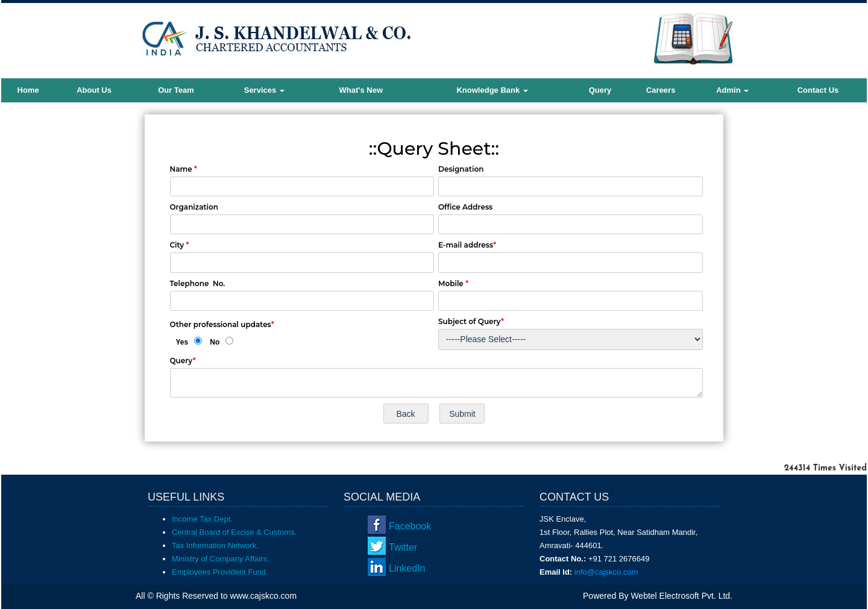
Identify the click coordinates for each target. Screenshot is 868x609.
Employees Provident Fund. (220, 572)
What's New (361, 90)
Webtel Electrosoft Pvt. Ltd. (681, 596)
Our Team (176, 90)
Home (28, 90)
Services (264, 90)
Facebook (410, 526)
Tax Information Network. (215, 545)
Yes (182, 342)
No (215, 342)
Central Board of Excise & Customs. (234, 532)
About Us (94, 90)
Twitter (403, 547)
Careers (661, 90)
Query (600, 90)
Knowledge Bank (492, 90)
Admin (732, 90)
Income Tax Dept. (202, 519)
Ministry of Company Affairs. (221, 559)
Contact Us (818, 90)
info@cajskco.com (606, 572)
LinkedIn (407, 568)
